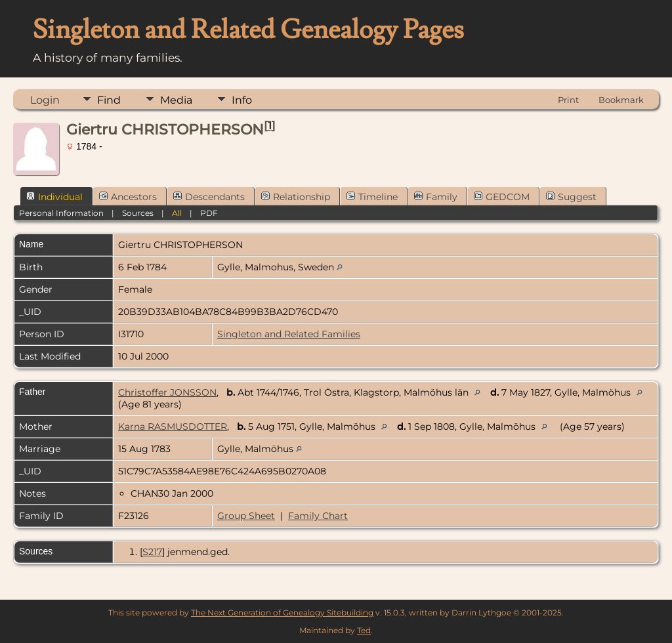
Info (242, 100)
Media (176, 100)
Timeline (372, 197)
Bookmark (621, 100)
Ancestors (128, 197)
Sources (138, 213)
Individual (54, 197)
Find (109, 100)
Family (436, 197)
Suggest (571, 197)
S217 (152, 552)
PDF (209, 213)
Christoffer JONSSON (167, 392)
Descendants (209, 197)
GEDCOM (502, 197)
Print (568, 100)
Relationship (296, 197)
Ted (364, 630)
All (177, 213)
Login (45, 100)
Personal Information (61, 213)
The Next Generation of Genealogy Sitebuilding (282, 612)
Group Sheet (246, 516)
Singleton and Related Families (289, 334)
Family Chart (318, 516)
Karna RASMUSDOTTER (173, 426)
